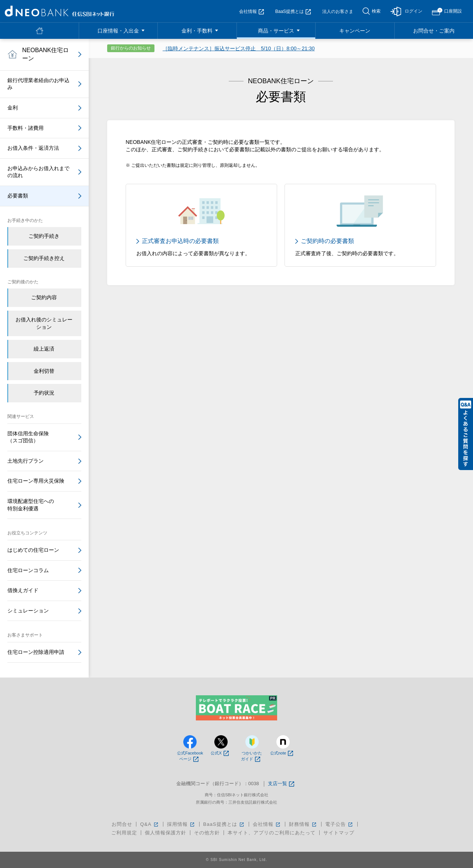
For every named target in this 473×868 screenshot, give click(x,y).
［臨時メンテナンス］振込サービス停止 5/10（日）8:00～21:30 (239, 48)
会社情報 (251, 11)
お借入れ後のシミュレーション (44, 323)
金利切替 (44, 371)
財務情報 (303, 824)
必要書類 (18, 196)
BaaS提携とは (293, 11)
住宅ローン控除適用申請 (36, 652)
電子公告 (339, 824)
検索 (376, 11)
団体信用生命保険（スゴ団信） (28, 437)
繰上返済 (44, 349)
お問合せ (122, 824)
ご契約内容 (44, 297)
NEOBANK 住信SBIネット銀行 (59, 11)
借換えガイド (23, 590)
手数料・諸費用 (25, 128)
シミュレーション (28, 611)
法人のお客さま (338, 11)
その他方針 (207, 833)
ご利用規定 (124, 833)
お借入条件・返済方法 (33, 148)
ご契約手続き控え (44, 258)
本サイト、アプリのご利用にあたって (272, 833)
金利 (13, 108)
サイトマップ (339, 833)
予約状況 (44, 393)
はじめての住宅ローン (33, 550)
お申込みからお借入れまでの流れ (38, 172)
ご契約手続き (44, 236)
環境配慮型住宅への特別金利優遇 (31, 505)
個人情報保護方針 (166, 833)
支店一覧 (281, 784)
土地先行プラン (25, 461)
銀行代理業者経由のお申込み (38, 84)
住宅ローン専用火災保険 (36, 481)
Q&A (149, 824)
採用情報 (181, 824)
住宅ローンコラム (28, 570)
